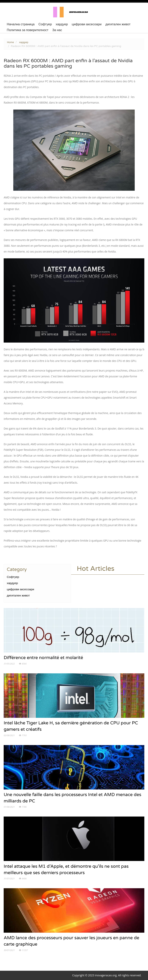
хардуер (62, 24)
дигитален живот (118, 24)
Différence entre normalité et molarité (43, 658)
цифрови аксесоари (87, 24)
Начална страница (21, 24)
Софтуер (45, 24)
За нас (57, 30)
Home (10, 42)
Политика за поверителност (28, 30)
